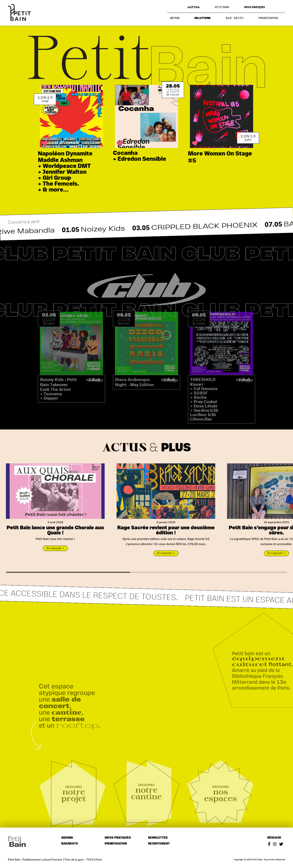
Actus (175, 18)
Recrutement (159, 844)
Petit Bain (222, 7)
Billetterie (203, 18)
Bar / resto (235, 18)
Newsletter (158, 838)
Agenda (193, 7)
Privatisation (268, 18)
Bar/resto (70, 844)
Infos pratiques (254, 7)
